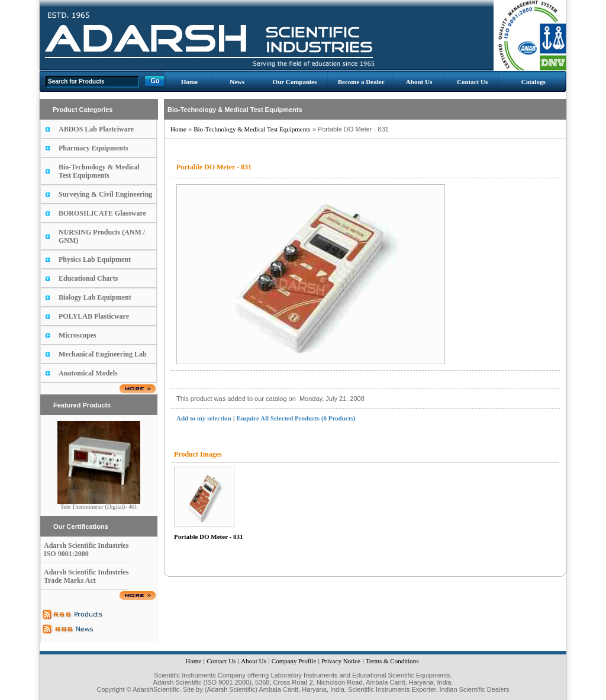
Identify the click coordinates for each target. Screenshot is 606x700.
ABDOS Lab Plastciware (96, 129)
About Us (419, 82)
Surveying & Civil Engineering (105, 194)
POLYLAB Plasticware (94, 316)
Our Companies (295, 82)
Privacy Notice (341, 661)
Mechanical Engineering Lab (103, 354)
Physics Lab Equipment (95, 259)
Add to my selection (204, 418)
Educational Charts (88, 278)
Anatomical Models (88, 373)
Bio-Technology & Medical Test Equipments (99, 171)
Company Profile (294, 661)
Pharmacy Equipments (94, 148)
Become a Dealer (361, 82)
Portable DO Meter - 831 (208, 537)
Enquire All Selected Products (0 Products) (296, 418)
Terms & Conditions (392, 661)
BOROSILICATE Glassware (102, 213)
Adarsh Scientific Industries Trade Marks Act (86, 576)
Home (189, 82)
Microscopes (78, 335)
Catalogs (534, 82)
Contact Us (472, 82)
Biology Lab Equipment (95, 297)
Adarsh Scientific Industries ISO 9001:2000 (86, 550)
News (237, 82)
